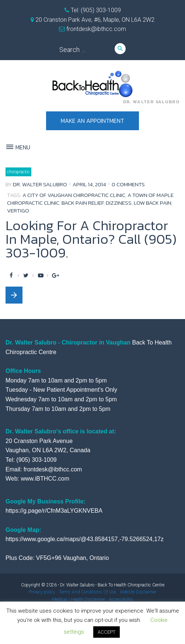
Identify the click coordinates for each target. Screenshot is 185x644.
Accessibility (121, 599)
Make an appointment (92, 121)
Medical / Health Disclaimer (78, 599)
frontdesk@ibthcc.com (95, 29)
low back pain (153, 203)
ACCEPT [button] (107, 632)
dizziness (119, 203)
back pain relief (83, 203)
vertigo (18, 210)
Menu (18, 147)
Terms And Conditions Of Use (88, 592)
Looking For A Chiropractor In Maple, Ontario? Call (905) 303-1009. (91, 239)
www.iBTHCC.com (45, 479)
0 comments (128, 184)
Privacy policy (42, 592)
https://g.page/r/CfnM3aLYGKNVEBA (54, 511)
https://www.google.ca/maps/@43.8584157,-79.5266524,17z (85, 539)
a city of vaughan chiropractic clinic (74, 195)
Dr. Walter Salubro (40, 184)
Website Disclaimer (138, 592)
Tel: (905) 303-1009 (95, 10)
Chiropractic (18, 172)
